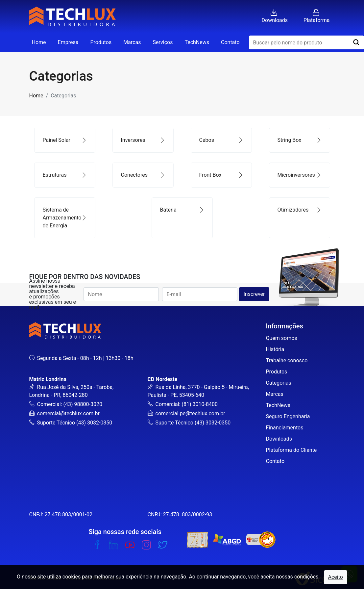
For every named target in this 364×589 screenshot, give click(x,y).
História (275, 349)
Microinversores (300, 175)
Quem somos (282, 338)
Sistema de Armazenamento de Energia (65, 218)
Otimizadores (300, 210)
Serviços (163, 42)
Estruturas (65, 175)
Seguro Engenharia (288, 416)
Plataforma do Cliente (291, 450)
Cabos (221, 140)
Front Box (221, 175)
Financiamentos (285, 428)
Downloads (279, 439)
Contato (230, 42)
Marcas (132, 42)
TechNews (197, 42)
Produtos (101, 42)
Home (39, 42)
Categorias (279, 383)
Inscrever (254, 294)
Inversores (143, 140)
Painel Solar (65, 140)
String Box (300, 140)
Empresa (68, 42)
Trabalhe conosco (287, 360)
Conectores (143, 175)
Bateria (182, 210)
